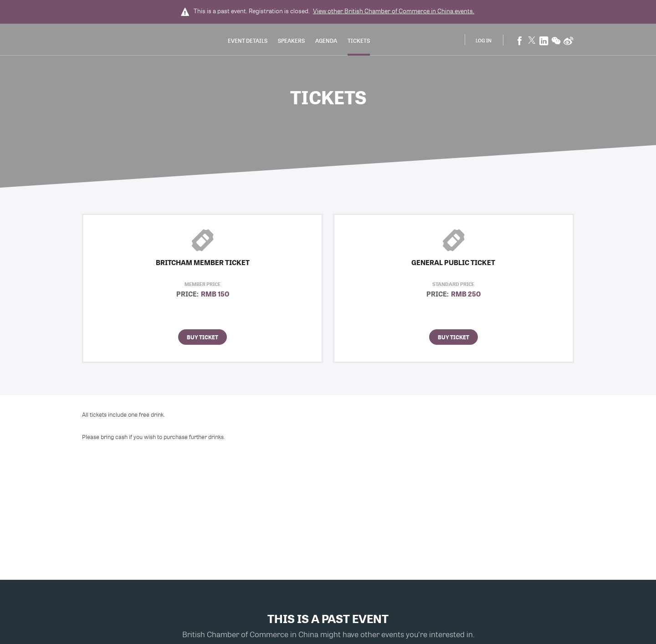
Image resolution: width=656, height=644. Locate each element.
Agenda (326, 41)
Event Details (248, 41)
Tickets (359, 41)
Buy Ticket (202, 337)
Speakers (291, 41)
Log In (484, 40)
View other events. (394, 11)
